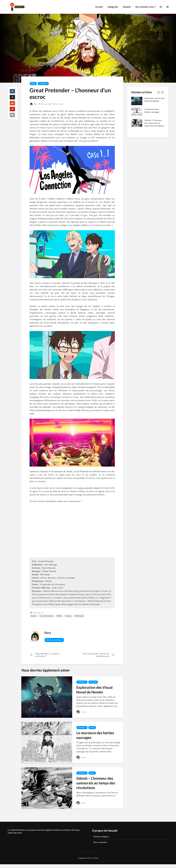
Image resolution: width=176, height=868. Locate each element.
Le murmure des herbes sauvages (95, 735)
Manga (92, 728)
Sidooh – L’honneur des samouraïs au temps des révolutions (96, 783)
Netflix (59, 616)
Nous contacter (100, 837)
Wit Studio (79, 616)
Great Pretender (46, 616)
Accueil (99, 7)
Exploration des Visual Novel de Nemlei (94, 690)
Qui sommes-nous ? (145, 7)
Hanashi (127, 7)
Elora (34, 104)
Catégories (113, 7)
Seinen (68, 616)
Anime (33, 84)
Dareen (81, 712)
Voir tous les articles (54, 640)
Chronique (43, 84)
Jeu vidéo (93, 682)
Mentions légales (101, 832)
